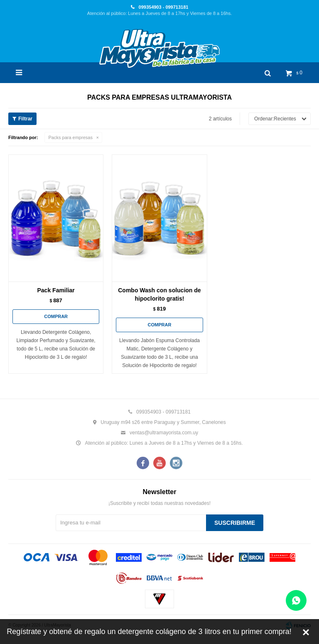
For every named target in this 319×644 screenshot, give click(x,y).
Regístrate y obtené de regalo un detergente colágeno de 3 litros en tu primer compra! (149, 632)
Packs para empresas (71, 137)
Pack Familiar (56, 290)
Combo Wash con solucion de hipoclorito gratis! (159, 294)
